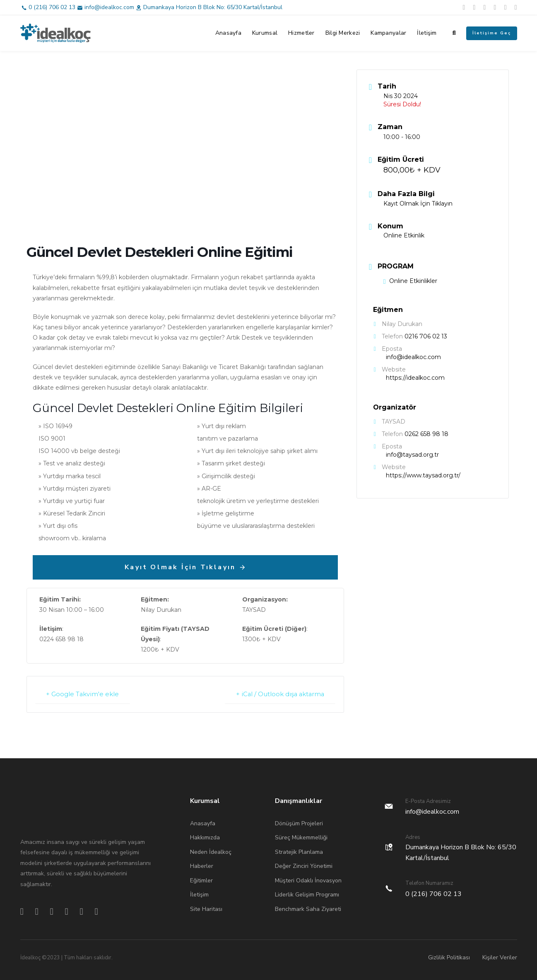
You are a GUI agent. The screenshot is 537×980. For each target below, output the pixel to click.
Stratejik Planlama (299, 852)
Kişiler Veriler (500, 957)
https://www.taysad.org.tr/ (423, 475)
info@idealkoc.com (109, 7)
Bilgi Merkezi (343, 33)
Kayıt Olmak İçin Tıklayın (418, 204)
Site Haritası (206, 909)
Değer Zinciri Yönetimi (304, 866)
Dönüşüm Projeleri (299, 823)
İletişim (427, 33)
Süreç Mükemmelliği (301, 837)
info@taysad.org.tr (412, 455)
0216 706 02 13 (426, 336)
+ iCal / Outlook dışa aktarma (278, 694)
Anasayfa (228, 33)
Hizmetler (301, 33)
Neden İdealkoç (211, 852)
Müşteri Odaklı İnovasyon (308, 880)
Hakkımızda (205, 837)
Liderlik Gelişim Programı (307, 894)
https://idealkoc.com (415, 378)
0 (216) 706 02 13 (52, 7)
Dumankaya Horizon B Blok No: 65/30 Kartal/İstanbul (213, 7)
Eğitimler (201, 880)
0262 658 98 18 (426, 434)
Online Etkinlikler (410, 281)
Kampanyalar (388, 33)
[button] (454, 33)
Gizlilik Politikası (449, 957)
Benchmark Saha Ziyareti (308, 909)
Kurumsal (265, 33)
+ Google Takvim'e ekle (84, 694)
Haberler (202, 866)
